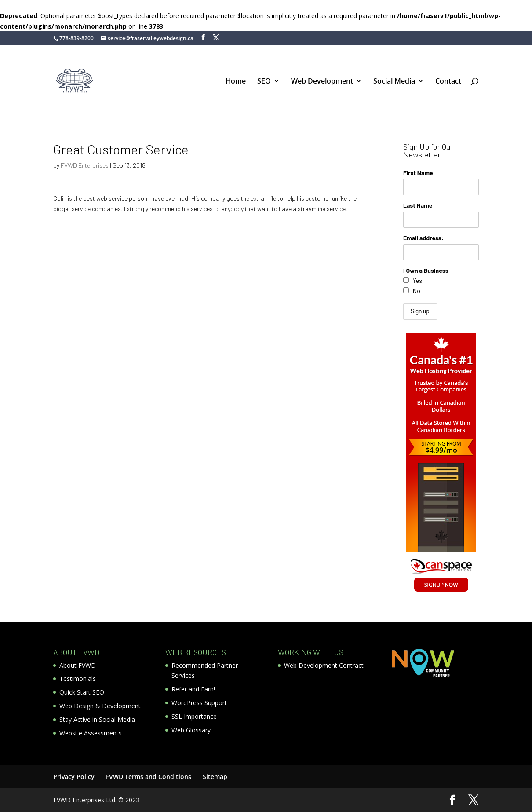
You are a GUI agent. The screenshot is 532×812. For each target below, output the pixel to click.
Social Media (394, 82)
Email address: (423, 238)
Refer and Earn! (193, 689)
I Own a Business (426, 270)
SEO (264, 82)
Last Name (418, 205)
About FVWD (78, 665)
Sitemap (215, 777)
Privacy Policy (74, 777)
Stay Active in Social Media (97, 719)
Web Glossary (191, 730)
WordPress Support (199, 703)
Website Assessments (91, 733)
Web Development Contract (324, 665)
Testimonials (78, 678)
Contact (448, 82)
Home (236, 82)
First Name (418, 173)
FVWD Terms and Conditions (149, 777)
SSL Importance (194, 716)
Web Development (322, 82)
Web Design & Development (100, 706)
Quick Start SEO (82, 692)
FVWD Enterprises (85, 165)
